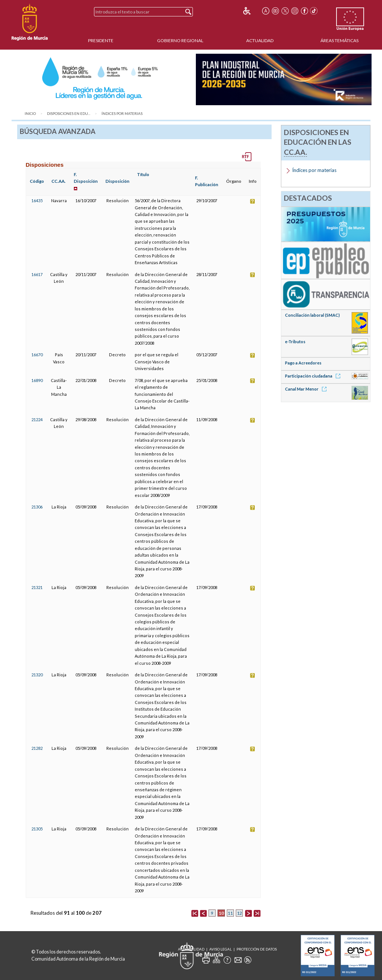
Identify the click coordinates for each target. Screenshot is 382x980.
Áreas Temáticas (339, 40)
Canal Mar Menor (307, 389)
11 (230, 913)
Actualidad (260, 40)
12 (239, 913)
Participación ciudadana (314, 376)
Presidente (101, 40)
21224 (37, 419)
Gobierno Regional (180, 40)
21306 (37, 507)
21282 (37, 748)
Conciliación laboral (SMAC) (312, 315)
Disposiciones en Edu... (69, 114)
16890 (37, 380)
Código (37, 181)
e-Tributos (295, 342)
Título (143, 174)
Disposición (118, 181)
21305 (37, 829)
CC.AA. (59, 181)
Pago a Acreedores (303, 363)
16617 (37, 274)
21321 (37, 587)
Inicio (30, 114)
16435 (37, 201)
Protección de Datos (257, 949)
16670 (37, 355)
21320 (37, 675)
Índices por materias (122, 114)
